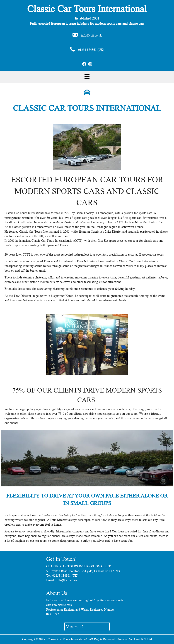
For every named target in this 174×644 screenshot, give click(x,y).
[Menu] (87, 77)
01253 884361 (87, 50)
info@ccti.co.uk (91, 35)
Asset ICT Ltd (143, 639)
